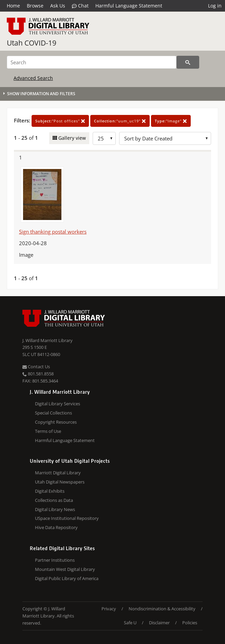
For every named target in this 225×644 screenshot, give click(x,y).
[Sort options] (165, 138)
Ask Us (58, 6)
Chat (80, 6)
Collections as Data (54, 500)
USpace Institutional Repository (67, 518)
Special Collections (53, 413)
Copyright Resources (56, 422)
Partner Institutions (55, 560)
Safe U (130, 623)
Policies (190, 623)
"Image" (171, 121)
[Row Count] (104, 138)
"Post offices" (60, 121)
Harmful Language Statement (129, 6)
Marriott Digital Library (58, 473)
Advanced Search (33, 78)
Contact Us (36, 367)
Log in (215, 6)
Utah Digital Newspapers (60, 482)
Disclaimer (159, 623)
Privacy (109, 609)
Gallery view (71, 138)
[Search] (92, 62)
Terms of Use (48, 431)
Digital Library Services (58, 404)
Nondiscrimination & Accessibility (162, 609)
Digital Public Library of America (67, 578)
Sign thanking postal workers (53, 232)
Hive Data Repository (56, 527)
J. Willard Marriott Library (48, 340)
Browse (35, 6)
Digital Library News (55, 509)
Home (13, 6)
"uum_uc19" (120, 121)
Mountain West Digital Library (65, 569)
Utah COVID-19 (32, 43)
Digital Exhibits (50, 491)
